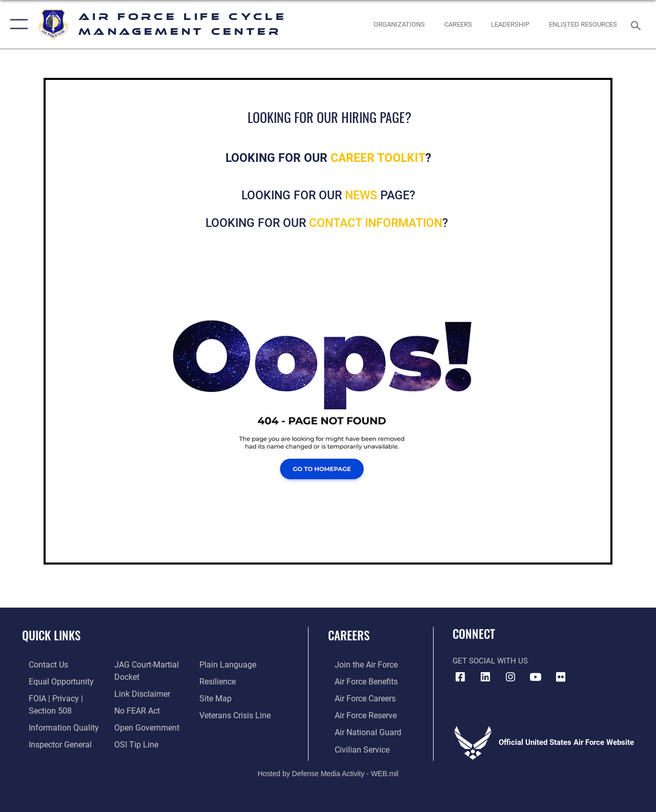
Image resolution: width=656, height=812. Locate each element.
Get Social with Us (490, 661)
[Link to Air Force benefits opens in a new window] (358, 681)
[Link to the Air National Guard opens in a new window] (360, 730)
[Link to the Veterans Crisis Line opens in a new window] (236, 714)
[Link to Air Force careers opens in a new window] (358, 697)
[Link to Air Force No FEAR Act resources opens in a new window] (134, 709)
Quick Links (51, 636)
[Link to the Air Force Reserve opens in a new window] (358, 714)
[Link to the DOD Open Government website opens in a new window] (142, 725)
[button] (17, 24)
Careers (349, 636)
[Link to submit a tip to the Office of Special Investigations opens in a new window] (132, 741)
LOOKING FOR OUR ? (328, 223)
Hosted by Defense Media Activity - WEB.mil (328, 770)
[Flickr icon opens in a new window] (561, 677)
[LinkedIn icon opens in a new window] (485, 677)
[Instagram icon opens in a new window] (510, 677)
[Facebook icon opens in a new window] (460, 677)
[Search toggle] (638, 24)
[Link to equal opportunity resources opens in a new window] (53, 681)
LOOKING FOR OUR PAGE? (328, 195)
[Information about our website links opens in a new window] (138, 693)
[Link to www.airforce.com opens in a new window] (358, 664)
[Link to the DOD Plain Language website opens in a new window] (227, 664)
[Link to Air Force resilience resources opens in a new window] (219, 681)
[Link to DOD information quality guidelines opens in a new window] (55, 725)
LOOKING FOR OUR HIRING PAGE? (330, 117)
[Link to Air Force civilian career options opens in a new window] (354, 746)
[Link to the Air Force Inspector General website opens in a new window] (52, 741)
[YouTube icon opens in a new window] (536, 677)
